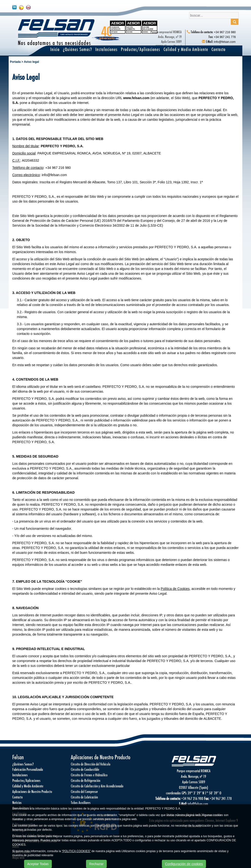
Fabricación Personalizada (28, 769)
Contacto (218, 49)
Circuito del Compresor (84, 791)
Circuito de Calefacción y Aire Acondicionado (97, 786)
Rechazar (96, 864)
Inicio (55, 49)
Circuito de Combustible (85, 769)
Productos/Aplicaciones (141, 49)
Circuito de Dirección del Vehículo (91, 764)
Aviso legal (31, 62)
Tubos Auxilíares (81, 802)
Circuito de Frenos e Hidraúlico (89, 775)
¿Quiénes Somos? (77, 49)
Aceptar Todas (38, 864)
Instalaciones (106, 49)
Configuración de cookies (184, 864)
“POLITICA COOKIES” (76, 851)
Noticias (17, 802)
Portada (15, 62)
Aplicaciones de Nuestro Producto (32, 791)
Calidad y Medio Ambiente (186, 49)
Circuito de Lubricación (84, 797)
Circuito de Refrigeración (86, 780)
